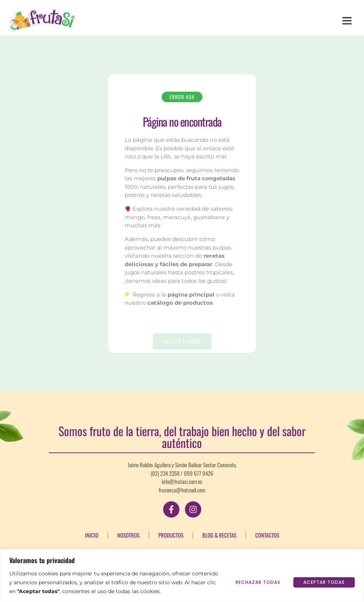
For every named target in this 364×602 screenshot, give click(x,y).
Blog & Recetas (219, 535)
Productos (171, 535)
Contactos (267, 535)
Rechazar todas (258, 582)
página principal (191, 295)
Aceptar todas (324, 582)
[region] (182, 576)
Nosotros (128, 535)
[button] (347, 18)
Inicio (92, 535)
